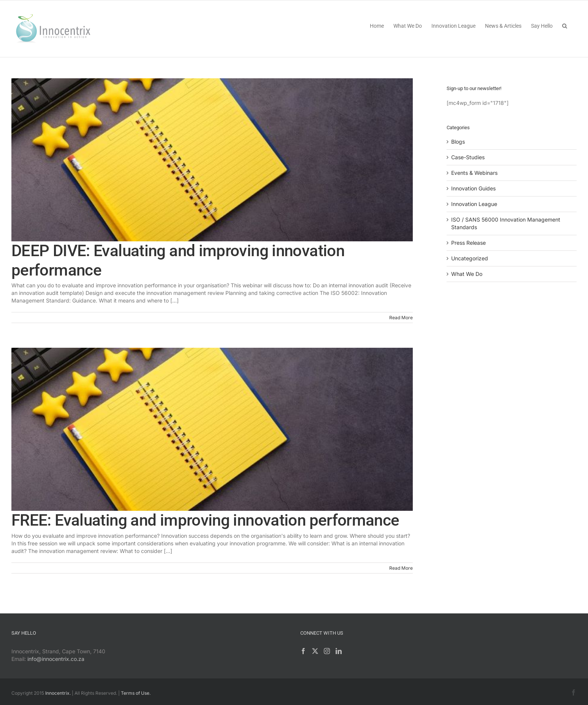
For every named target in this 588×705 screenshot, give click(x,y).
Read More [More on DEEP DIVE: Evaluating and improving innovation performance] (401, 318)
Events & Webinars (474, 173)
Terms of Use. (136, 693)
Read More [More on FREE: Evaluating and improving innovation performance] (401, 568)
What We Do (467, 274)
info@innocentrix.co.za (56, 659)
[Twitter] (315, 651)
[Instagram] (327, 651)
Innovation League (474, 204)
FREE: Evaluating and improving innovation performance (205, 520)
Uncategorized (470, 258)
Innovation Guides (473, 188)
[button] (565, 25)
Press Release (468, 243)
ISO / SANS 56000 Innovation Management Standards (506, 223)
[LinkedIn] (339, 651)
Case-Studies (468, 157)
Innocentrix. (58, 693)
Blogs (458, 142)
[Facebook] (303, 651)
